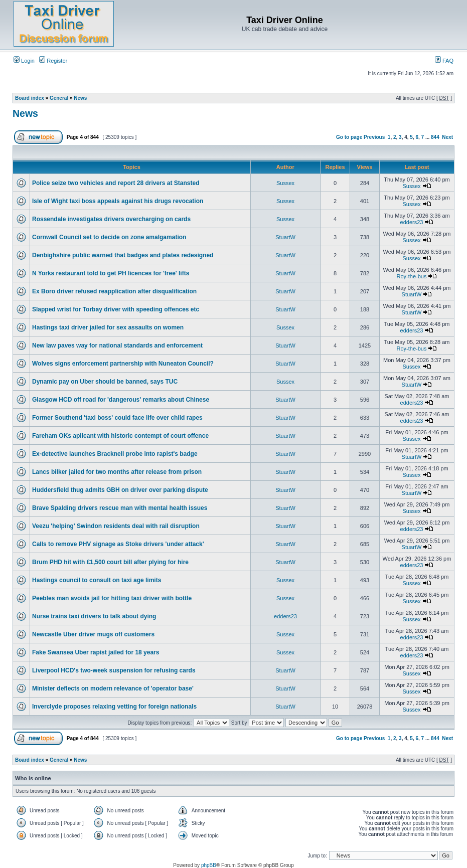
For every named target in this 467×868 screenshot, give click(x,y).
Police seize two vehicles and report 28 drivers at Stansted (116, 183)
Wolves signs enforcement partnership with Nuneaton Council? (123, 364)
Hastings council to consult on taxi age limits (97, 580)
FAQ (444, 61)
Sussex (285, 183)
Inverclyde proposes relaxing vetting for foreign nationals (114, 707)
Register (53, 61)
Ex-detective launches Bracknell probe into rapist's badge (115, 454)
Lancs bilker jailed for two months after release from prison (117, 472)
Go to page (349, 137)
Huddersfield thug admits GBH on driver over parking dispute (120, 490)
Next (447, 137)
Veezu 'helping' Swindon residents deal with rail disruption (116, 526)
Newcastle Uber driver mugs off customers (93, 634)
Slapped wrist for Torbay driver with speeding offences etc (116, 309)
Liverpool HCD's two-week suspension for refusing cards (114, 670)
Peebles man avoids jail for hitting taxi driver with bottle (112, 598)
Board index (30, 98)
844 (435, 137)
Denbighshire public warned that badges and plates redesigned (123, 255)
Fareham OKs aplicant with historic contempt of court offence (120, 436)
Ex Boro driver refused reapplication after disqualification (114, 291)
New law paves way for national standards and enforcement (117, 345)
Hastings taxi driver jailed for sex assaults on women (108, 327)
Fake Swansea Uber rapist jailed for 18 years (96, 652)
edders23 (412, 222)
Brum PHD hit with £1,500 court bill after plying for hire (110, 562)
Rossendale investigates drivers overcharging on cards (111, 219)
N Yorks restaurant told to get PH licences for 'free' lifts (111, 273)
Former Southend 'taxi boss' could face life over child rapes (117, 418)
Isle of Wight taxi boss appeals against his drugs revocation (118, 201)
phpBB (209, 865)
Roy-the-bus (412, 276)
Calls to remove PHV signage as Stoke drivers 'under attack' (118, 544)
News (80, 98)
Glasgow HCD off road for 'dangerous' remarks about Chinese (121, 400)
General (59, 98)
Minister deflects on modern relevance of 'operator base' (113, 688)
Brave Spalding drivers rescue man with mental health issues (120, 508)
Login (24, 61)
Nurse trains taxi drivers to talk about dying (94, 616)
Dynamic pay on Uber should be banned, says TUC (105, 382)
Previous (374, 137)
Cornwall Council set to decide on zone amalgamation (109, 237)
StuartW (285, 237)
